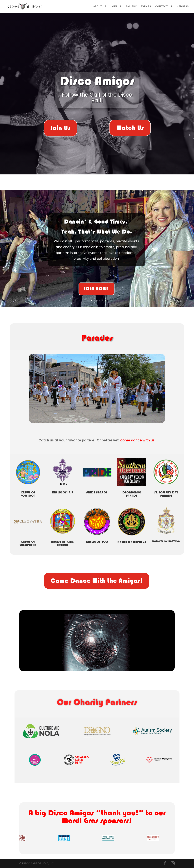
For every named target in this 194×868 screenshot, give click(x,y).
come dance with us (137, 440)
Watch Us (130, 128)
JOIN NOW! (97, 289)
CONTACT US (164, 7)
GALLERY (131, 7)
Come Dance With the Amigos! (97, 581)
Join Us (60, 128)
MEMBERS (183, 7)
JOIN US (116, 7)
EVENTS (146, 7)
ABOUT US (100, 7)
